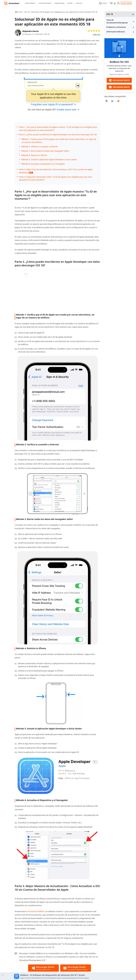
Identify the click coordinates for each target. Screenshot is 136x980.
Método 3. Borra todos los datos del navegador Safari (45, 151)
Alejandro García (31, 31)
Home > (20, 12)
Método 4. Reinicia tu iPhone (34, 155)
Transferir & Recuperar (45, 3)
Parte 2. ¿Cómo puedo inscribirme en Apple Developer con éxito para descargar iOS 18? (58, 134)
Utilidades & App (59, 3)
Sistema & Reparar (30, 3)
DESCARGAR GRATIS (119, 80)
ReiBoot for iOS (119, 62)
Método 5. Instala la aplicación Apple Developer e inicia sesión (49, 159)
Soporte (103, 3)
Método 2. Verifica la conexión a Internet (40, 147)
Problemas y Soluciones (116, 27)
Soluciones (79, 3)
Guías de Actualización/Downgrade (117, 21)
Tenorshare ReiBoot (36, 911)
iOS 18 (47, 34)
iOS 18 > (28, 12)
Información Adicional (116, 32)
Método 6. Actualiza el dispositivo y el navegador (43, 164)
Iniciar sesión (126, 3)
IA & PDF (70, 3)
